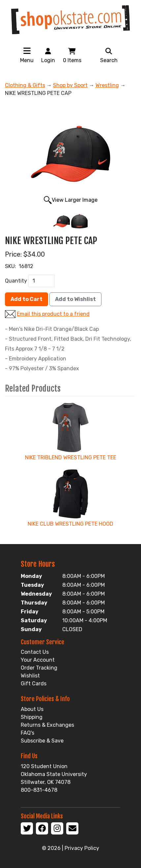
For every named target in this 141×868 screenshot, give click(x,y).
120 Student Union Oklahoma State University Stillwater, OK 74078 (54, 774)
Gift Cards (34, 684)
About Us (32, 709)
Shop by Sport (70, 85)
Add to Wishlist (75, 299)
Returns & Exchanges (47, 725)
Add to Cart (27, 299)
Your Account (38, 660)
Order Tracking (39, 668)
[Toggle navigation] (27, 51)
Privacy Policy (82, 848)
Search (109, 55)
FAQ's (28, 733)
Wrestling (107, 85)
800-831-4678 (39, 790)
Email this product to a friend (53, 314)
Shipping (32, 717)
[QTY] (42, 281)
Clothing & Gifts (25, 85)
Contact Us (35, 652)
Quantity (16, 281)
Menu (27, 60)
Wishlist (30, 676)
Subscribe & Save (42, 741)
